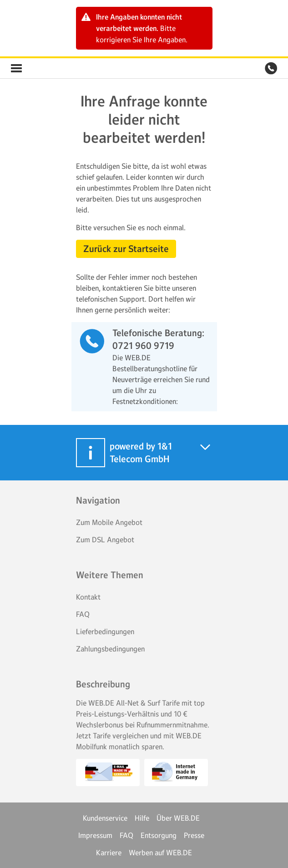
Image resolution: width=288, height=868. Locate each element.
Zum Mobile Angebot (109, 522)
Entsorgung (159, 835)
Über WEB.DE (178, 818)
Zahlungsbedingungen (110, 649)
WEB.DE (38, 68)
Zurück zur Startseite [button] (126, 249)
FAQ (83, 614)
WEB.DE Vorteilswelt (16, 68)
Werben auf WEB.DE (160, 853)
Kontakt (88, 597)
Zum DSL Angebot (105, 540)
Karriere (109, 853)
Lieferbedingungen (105, 631)
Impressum (95, 835)
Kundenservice (105, 818)
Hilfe (142, 818)
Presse (194, 835)
